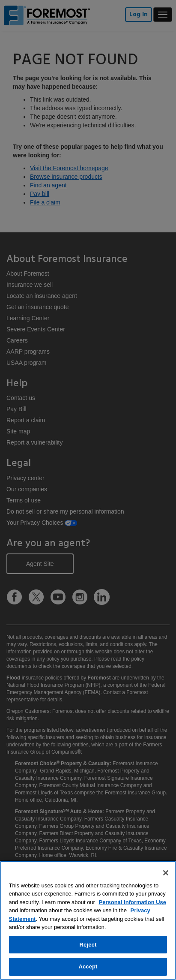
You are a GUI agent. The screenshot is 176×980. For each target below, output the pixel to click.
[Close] (166, 873)
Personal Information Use (133, 902)
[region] (88, 920)
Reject (88, 945)
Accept (88, 966)
